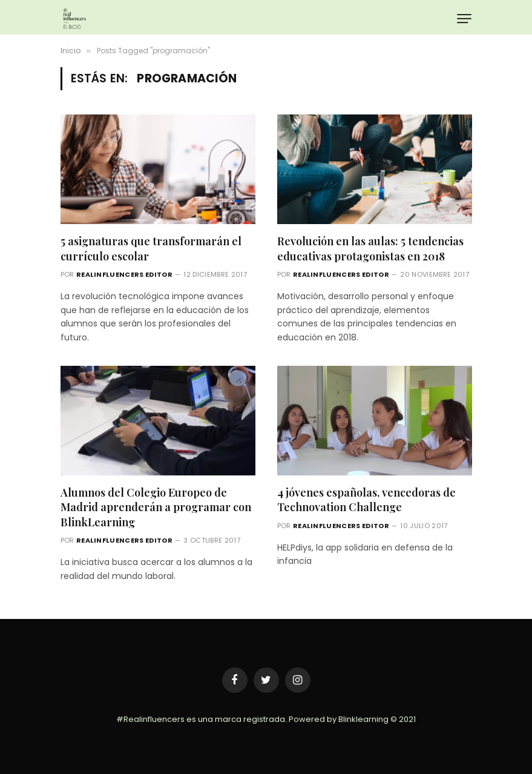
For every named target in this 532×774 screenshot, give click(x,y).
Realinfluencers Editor (124, 274)
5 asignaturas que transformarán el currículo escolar (151, 248)
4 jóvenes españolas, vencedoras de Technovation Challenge (366, 500)
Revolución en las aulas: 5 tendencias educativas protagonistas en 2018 (370, 248)
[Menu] (464, 18)
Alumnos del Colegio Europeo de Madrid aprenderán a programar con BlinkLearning (156, 507)
